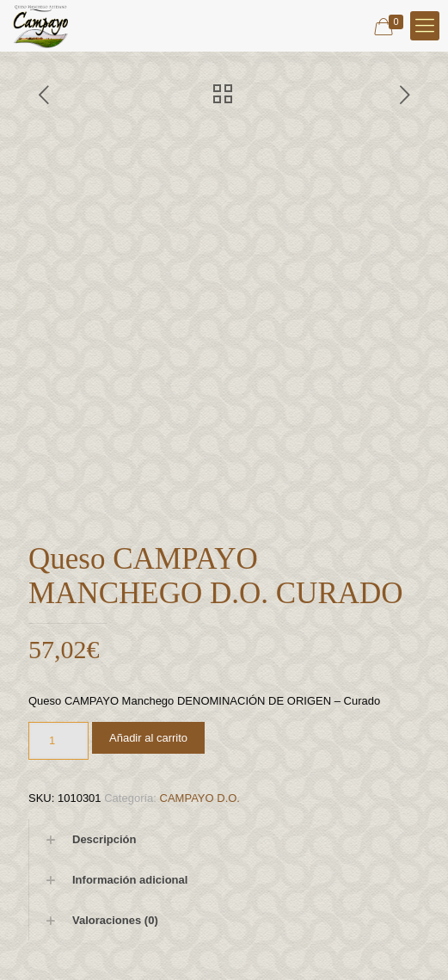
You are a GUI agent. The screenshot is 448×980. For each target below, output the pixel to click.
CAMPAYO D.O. (200, 798)
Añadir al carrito (148, 738)
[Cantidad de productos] (58, 741)
